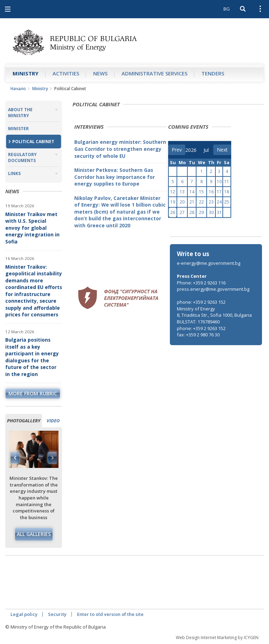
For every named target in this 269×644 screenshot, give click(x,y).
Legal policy (24, 614)
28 (192, 212)
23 (211, 202)
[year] (191, 150)
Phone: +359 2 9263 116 (201, 283)
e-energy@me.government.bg (209, 263)
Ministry (26, 73)
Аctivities (66, 73)
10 (219, 182)
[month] (208, 150)
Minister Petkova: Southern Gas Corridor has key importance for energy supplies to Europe (115, 177)
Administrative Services (154, 73)
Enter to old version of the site (110, 614)
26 (173, 212)
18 (227, 192)
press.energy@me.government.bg (213, 289)
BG (227, 9)
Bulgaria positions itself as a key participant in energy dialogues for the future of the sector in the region (32, 357)
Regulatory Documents (22, 157)
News (100, 73)
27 (182, 212)
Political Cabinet (33, 142)
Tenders (213, 73)
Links (14, 173)
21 (192, 202)
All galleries (34, 534)
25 (227, 202)
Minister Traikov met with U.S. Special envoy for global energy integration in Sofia (32, 228)
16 (211, 192)
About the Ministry (20, 113)
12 (173, 192)
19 (173, 202)
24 (219, 202)
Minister (18, 129)
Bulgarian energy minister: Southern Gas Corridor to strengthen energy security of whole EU (120, 149)
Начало (18, 89)
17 (219, 192)
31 (219, 212)
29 (201, 212)
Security (57, 614)
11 (227, 182)
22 (201, 202)
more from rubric (33, 393)
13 (182, 192)
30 (211, 212)
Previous (15, 458)
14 (192, 192)
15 (201, 192)
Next (52, 458)
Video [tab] (53, 421)
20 (182, 202)
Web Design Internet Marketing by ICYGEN (217, 638)
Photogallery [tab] (24, 421)
